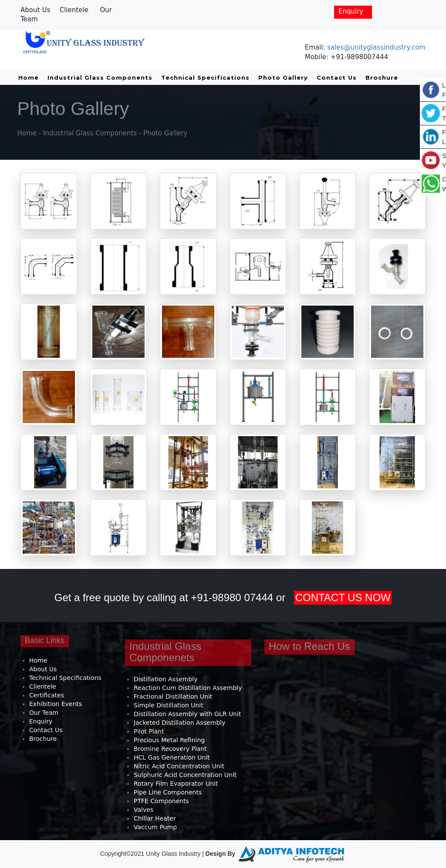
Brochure (382, 77)
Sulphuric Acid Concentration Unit (185, 775)
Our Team (44, 713)
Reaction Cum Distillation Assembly (188, 688)
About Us (35, 10)
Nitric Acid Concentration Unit (179, 766)
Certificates (47, 695)
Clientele (74, 10)
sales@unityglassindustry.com (376, 47)
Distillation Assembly (166, 679)
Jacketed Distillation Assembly (180, 723)
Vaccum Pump (155, 827)
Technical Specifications (205, 77)
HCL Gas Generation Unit (172, 757)
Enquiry (351, 11)
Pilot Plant (149, 731)
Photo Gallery (283, 77)
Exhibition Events (56, 704)
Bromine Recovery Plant (170, 749)
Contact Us (337, 77)
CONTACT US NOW (343, 597)
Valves (144, 810)
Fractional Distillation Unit (173, 696)
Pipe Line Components (168, 792)
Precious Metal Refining (169, 740)
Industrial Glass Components (100, 77)
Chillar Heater (155, 818)
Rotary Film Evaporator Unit (176, 784)
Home (29, 77)
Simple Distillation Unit (169, 705)
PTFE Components (161, 801)
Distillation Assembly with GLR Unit (187, 714)
